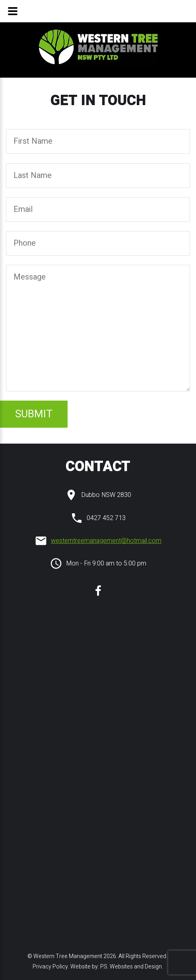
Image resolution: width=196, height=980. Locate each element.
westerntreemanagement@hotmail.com (106, 541)
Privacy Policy (50, 967)
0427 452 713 (106, 518)
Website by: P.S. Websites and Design (116, 967)
